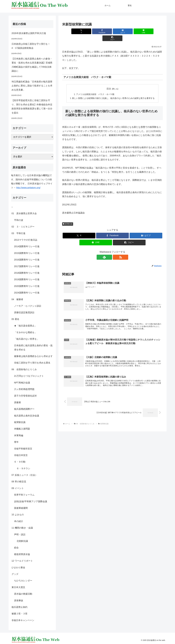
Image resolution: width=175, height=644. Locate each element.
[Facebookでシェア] (95, 31)
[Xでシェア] (79, 31)
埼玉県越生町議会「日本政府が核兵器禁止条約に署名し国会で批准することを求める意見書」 (32, 86)
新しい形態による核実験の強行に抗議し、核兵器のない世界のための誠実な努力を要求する (113, 91)
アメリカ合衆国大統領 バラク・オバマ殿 (95, 87)
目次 (109, 82)
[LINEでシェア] (129, 31)
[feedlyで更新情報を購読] (110, 251)
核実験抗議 (68, 217)
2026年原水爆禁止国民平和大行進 (29, 33)
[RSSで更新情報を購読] (115, 251)
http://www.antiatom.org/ (28, 188)
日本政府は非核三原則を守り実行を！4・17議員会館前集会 (31, 46)
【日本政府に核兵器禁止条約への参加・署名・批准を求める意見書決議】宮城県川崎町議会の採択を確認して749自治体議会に (32, 65)
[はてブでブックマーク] (112, 31)
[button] (146, 31)
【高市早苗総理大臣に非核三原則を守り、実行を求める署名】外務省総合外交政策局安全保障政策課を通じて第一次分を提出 (32, 107)
